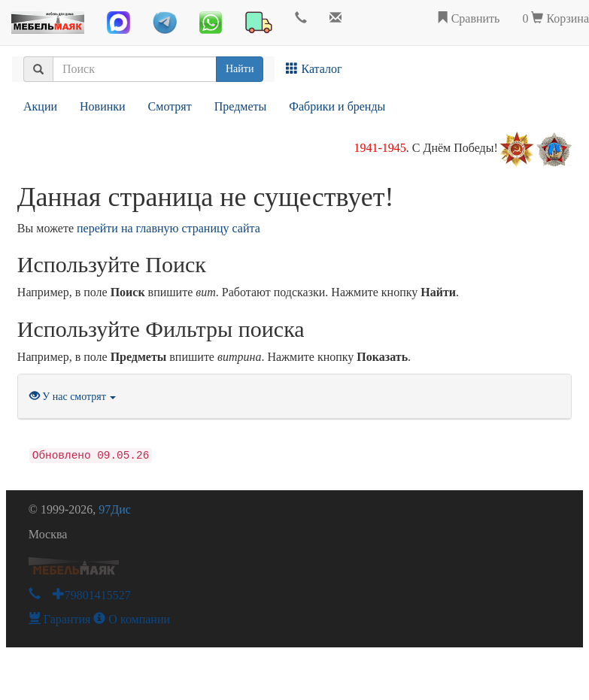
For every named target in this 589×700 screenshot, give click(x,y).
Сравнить (468, 18)
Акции (40, 106)
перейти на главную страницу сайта (169, 228)
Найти (240, 69)
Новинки (103, 106)
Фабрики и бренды (337, 106)
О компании (132, 619)
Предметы (241, 106)
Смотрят (170, 106)
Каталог (314, 69)
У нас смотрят (73, 397)
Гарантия (60, 619)
